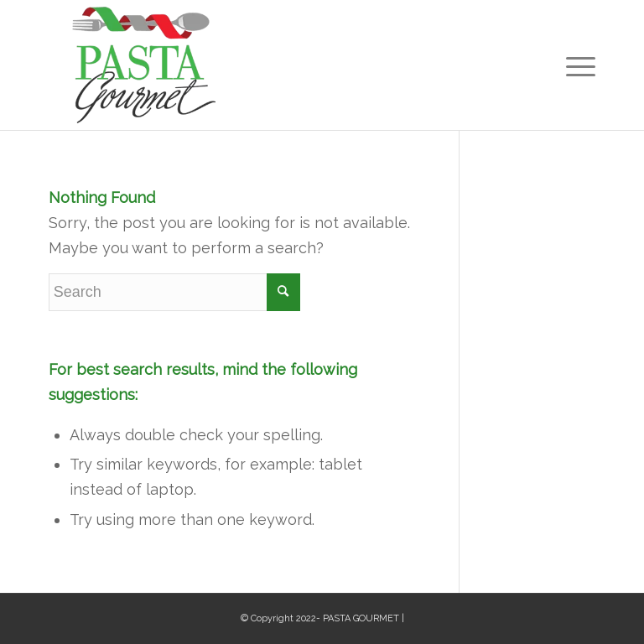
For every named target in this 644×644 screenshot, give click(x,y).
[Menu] (576, 65)
